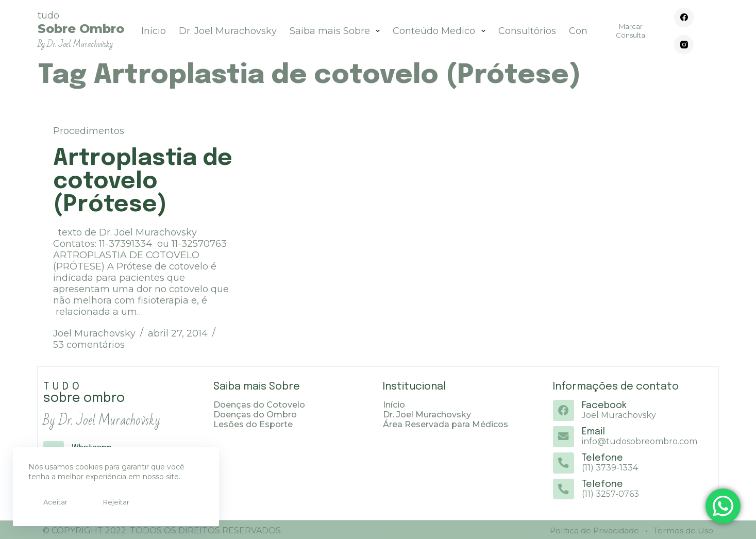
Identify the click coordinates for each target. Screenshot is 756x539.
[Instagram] (684, 45)
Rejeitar (102, 502)
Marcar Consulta (631, 31)
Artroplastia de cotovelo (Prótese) (143, 182)
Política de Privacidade (591, 529)
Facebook (604, 406)
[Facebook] (684, 18)
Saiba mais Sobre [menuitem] (337, 31)
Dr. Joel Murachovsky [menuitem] (228, 31)
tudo (81, 30)
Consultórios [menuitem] (527, 31)
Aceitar (51, 502)
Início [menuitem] (154, 31)
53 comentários (89, 345)
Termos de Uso (682, 529)
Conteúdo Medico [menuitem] (441, 31)
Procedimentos (89, 131)
